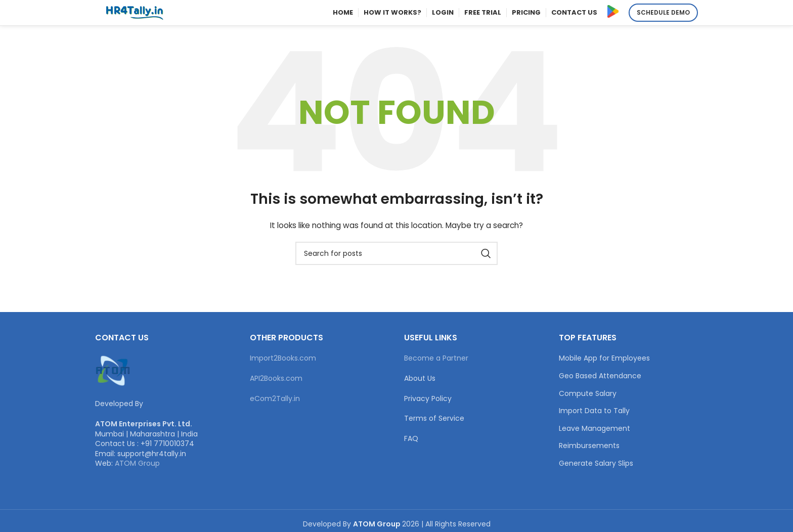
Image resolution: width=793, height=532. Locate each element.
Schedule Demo (663, 12)
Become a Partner (436, 358)
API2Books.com (276, 378)
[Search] (396, 253)
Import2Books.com (283, 358)
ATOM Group (137, 463)
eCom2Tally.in (275, 398)
